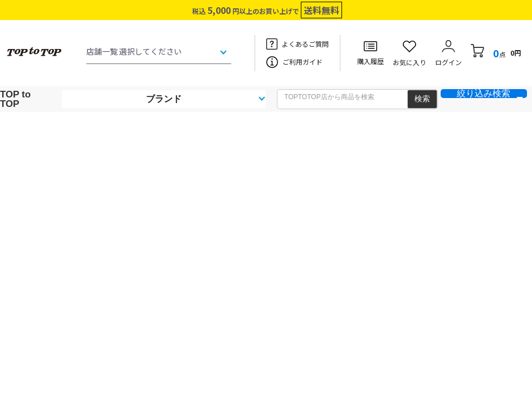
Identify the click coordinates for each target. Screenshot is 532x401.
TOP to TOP (15, 99)
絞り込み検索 (484, 94)
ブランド (164, 99)
